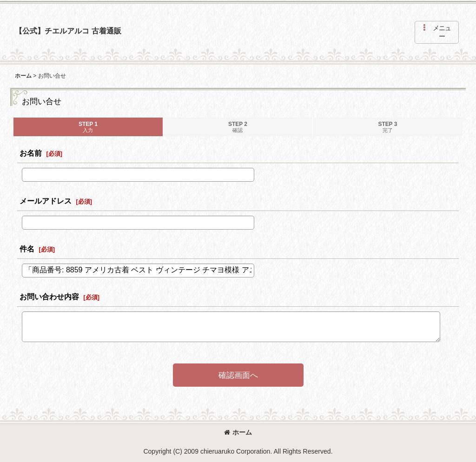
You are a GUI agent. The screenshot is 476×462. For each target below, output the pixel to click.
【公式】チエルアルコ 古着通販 (68, 31)
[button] (437, 32)
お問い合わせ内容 (49, 297)
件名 (27, 249)
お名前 (31, 153)
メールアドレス (46, 201)
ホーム (238, 432)
